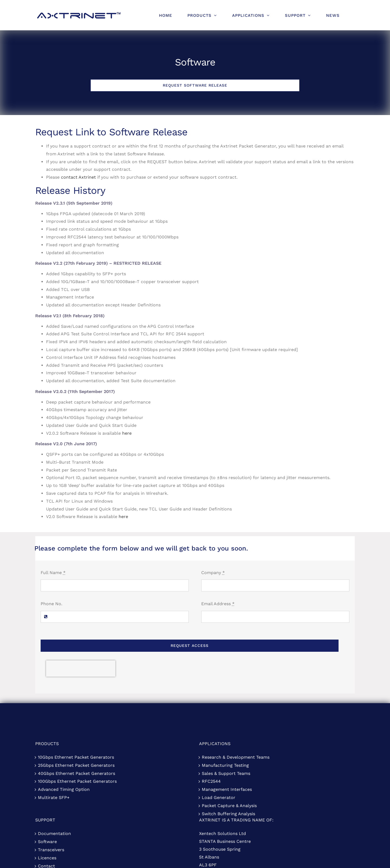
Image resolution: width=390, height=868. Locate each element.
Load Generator (219, 797)
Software (47, 842)
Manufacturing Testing (225, 765)
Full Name (53, 573)
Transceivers (51, 850)
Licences (47, 858)
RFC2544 (211, 781)
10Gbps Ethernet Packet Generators (76, 757)
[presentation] (81, 669)
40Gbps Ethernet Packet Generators (77, 773)
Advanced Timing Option (64, 789)
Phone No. (51, 604)
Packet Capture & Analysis (229, 806)
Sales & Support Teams (226, 773)
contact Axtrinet (78, 177)
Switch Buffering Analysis (228, 814)
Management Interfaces (227, 789)
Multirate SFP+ (54, 797)
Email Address (218, 604)
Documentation (54, 833)
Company (213, 573)
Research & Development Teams (236, 757)
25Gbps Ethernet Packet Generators (76, 765)
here (127, 433)
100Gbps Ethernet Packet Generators (77, 781)
